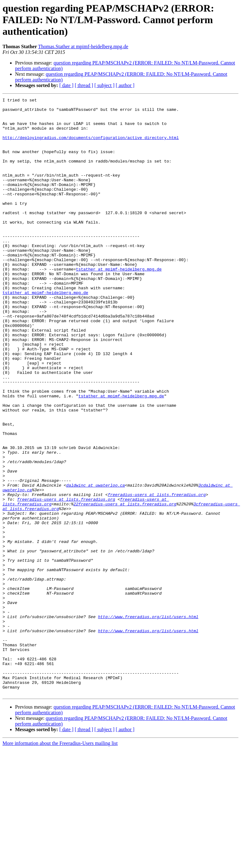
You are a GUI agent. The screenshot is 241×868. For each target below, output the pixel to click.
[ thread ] (84, 85)
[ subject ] (104, 85)
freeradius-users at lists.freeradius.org (157, 574)
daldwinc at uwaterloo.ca (96, 563)
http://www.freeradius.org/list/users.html (148, 721)
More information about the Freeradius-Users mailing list (60, 863)
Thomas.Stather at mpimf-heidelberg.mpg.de (83, 46)
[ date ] (66, 85)
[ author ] (125, 85)
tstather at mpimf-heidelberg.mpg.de (119, 304)
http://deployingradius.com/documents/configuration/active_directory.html (91, 146)
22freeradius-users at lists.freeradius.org (125, 586)
